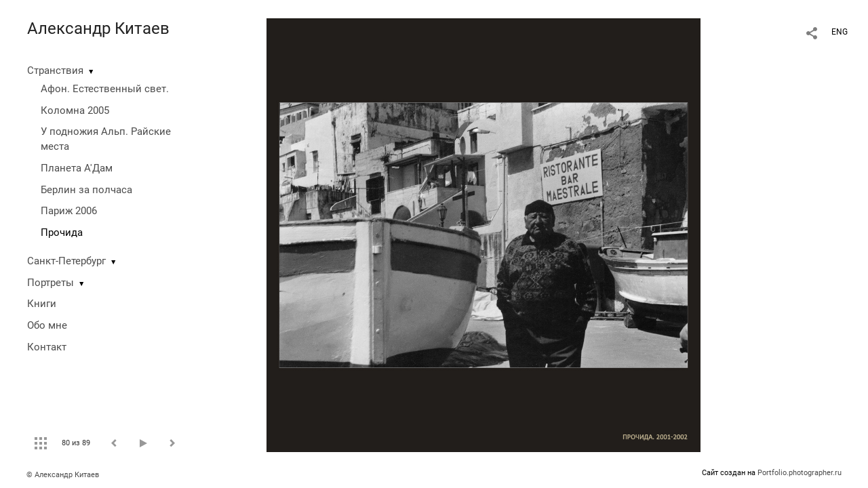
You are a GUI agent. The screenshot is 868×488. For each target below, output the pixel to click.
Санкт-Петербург (66, 261)
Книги (42, 304)
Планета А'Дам (77, 168)
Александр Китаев (98, 28)
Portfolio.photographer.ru (800, 473)
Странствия (55, 70)
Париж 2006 (69, 211)
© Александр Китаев (63, 475)
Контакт (47, 347)
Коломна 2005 (75, 110)
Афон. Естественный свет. (105, 89)
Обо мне (47, 325)
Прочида (62, 232)
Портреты (51, 283)
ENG (840, 32)
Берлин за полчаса (86, 190)
